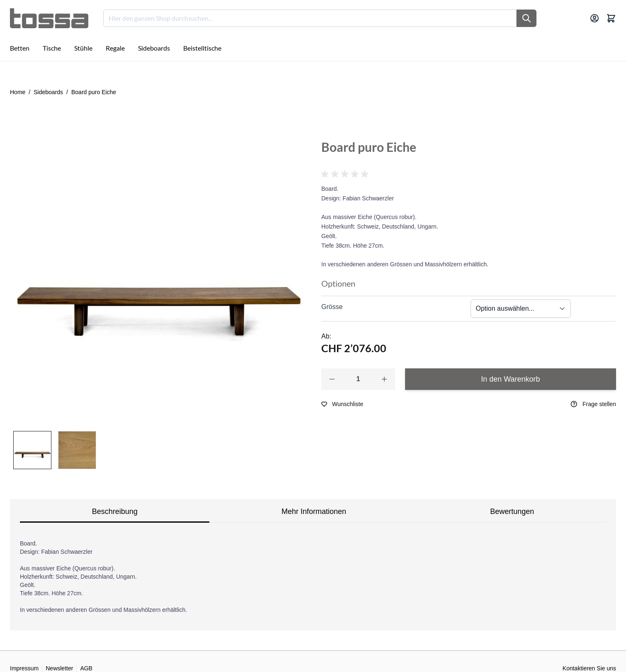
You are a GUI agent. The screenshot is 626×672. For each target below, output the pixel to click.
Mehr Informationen (314, 511)
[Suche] (527, 18)
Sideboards (48, 92)
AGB (86, 668)
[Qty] (358, 379)
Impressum (24, 668)
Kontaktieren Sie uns (589, 668)
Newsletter (59, 668)
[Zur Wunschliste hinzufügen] (342, 404)
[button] (346, 174)
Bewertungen (512, 511)
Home (18, 92)
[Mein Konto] (594, 18)
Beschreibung (115, 511)
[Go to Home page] (49, 18)
